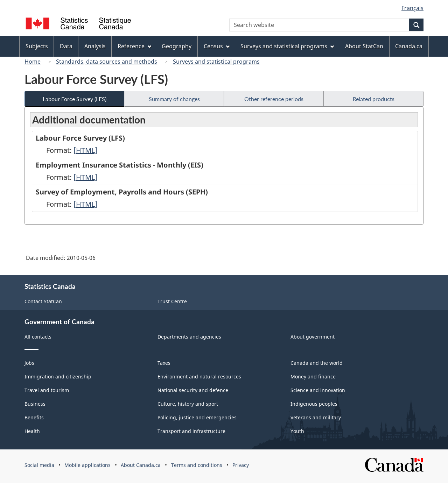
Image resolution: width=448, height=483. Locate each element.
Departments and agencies (189, 337)
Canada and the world (317, 363)
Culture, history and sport (188, 404)
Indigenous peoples (314, 404)
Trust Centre (172, 301)
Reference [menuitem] (134, 46)
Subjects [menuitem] (37, 46)
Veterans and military (316, 417)
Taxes (164, 363)
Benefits (34, 417)
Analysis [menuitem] (95, 46)
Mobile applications (87, 465)
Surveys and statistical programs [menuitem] (287, 46)
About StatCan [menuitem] (364, 46)
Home (33, 62)
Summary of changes (174, 99)
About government (313, 337)
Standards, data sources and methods (107, 62)
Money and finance (313, 377)
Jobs (29, 363)
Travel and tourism (47, 390)
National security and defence (193, 390)
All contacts (38, 337)
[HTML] (85, 150)
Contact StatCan (43, 301)
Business (35, 404)
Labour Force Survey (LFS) (75, 99)
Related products (374, 99)
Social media (39, 465)
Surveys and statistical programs (216, 62)
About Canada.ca (141, 465)
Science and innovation (318, 390)
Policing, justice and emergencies (197, 417)
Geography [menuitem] (177, 46)
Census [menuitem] (217, 46)
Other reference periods (274, 99)
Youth (297, 431)
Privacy (241, 465)
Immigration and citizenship (58, 377)
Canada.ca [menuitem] (409, 46)
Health (32, 431)
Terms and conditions (197, 465)
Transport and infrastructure (191, 431)
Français (412, 8)
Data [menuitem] (66, 46)
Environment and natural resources (199, 377)
